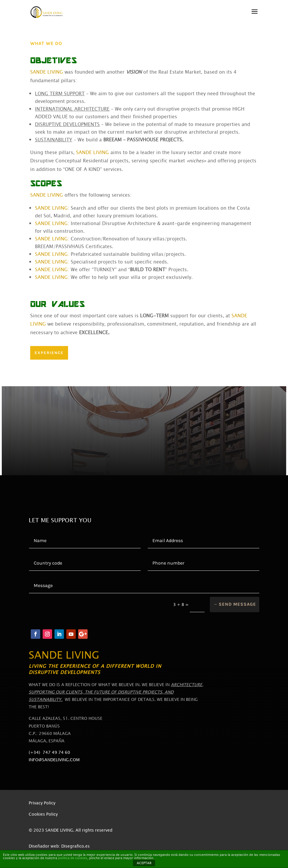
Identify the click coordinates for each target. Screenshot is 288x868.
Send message (237, 604)
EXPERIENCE (49, 353)
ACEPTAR (144, 863)
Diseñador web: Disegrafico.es (59, 846)
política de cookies (73, 858)
